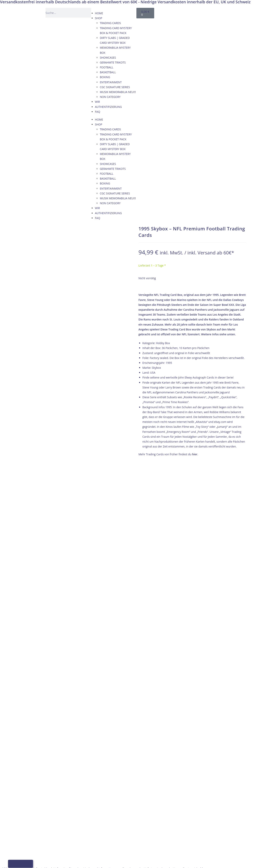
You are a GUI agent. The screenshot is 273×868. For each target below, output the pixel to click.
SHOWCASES (108, 58)
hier (195, 454)
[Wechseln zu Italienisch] (209, 12)
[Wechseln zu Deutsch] (187, 12)
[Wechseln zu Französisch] (202, 12)
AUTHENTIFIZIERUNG (108, 107)
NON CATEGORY (110, 97)
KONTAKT (215, 493)
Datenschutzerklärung (223, 517)
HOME (99, 13)
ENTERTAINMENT (111, 82)
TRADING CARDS (110, 23)
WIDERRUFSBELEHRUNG (224, 512)
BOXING (105, 77)
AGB (211, 502)
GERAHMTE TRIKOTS (113, 62)
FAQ (98, 112)
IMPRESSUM (217, 497)
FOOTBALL (107, 67)
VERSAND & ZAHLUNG (223, 507)
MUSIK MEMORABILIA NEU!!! (118, 92)
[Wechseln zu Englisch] (195, 12)
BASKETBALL (108, 72)
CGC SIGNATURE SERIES (115, 87)
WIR (97, 102)
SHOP (99, 18)
